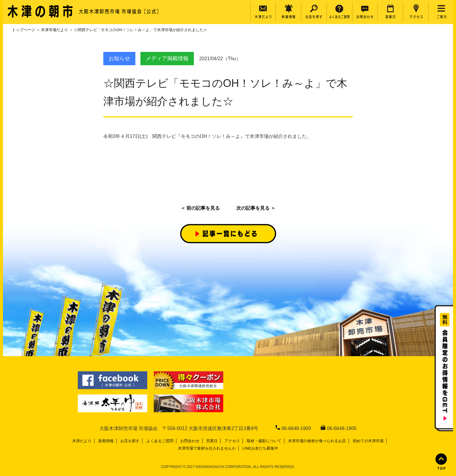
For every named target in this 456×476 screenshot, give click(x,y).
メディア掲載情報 (167, 58)
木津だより (82, 441)
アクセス (232, 441)
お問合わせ (190, 441)
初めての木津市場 (368, 441)
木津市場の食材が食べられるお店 (317, 441)
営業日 (212, 441)
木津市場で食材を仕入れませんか (207, 448)
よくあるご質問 (160, 441)
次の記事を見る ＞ (256, 208)
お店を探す (130, 441)
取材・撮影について (264, 441)
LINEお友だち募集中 (260, 448)
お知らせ (119, 58)
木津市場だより (54, 30)
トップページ (23, 30)
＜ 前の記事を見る (200, 208)
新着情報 (106, 441)
